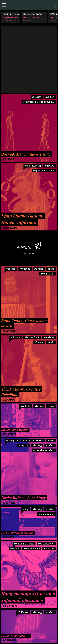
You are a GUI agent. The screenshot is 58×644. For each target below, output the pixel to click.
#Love (51, 440)
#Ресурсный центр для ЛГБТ (39, 102)
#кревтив (49, 548)
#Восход (37, 97)
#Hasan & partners (24, 544)
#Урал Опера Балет (44, 171)
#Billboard (23, 612)
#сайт (51, 406)
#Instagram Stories (33, 440)
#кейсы (50, 445)
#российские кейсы (44, 450)
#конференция (32, 548)
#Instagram (12, 440)
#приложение (46, 514)
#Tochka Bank (32, 337)
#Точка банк (47, 274)
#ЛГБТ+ (50, 97)
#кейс (51, 269)
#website (25, 406)
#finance (11, 269)
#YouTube (25, 269)
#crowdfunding (33, 166)
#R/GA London (46, 544)
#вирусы (24, 445)
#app (26, 509)
